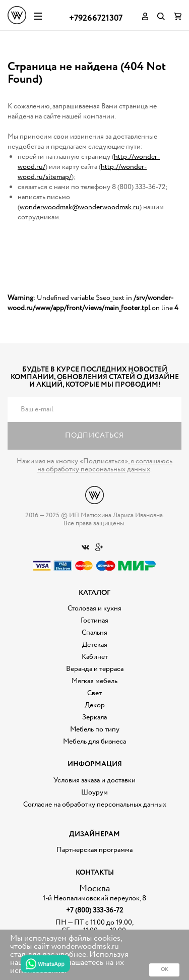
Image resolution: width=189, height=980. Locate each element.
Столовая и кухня (94, 608)
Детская (95, 645)
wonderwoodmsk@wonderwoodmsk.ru (80, 207)
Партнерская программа (94, 850)
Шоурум (94, 792)
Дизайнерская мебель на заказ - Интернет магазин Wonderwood (17, 15)
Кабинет (95, 657)
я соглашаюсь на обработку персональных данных (105, 465)
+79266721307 (96, 18)
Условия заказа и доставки (94, 780)
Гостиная (94, 621)
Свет (94, 693)
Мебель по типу (95, 729)
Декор (95, 705)
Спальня (94, 633)
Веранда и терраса (95, 669)
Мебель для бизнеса (94, 742)
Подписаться (94, 436)
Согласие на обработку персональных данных (95, 805)
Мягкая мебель (94, 681)
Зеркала (94, 717)
